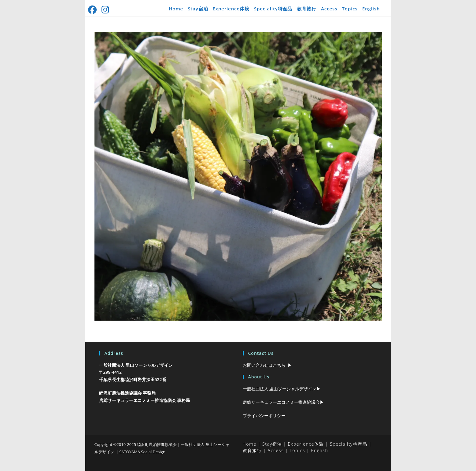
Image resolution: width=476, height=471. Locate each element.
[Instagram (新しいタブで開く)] (106, 10)
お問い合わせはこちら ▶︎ (267, 365)
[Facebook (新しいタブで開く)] (94, 10)
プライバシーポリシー (264, 416)
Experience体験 (231, 9)
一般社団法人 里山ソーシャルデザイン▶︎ (282, 389)
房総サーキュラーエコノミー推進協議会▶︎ (283, 402)
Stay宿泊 (198, 9)
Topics (350, 9)
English (371, 9)
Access (329, 9)
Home (176, 9)
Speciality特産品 (273, 9)
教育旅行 (307, 9)
